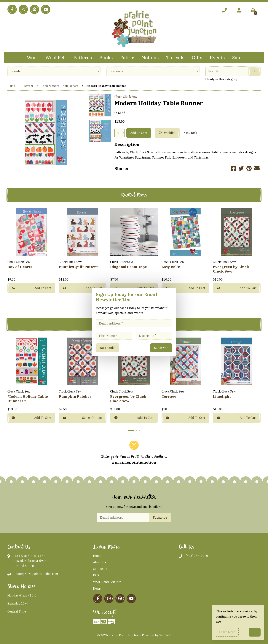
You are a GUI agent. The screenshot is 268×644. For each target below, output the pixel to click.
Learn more (227, 632)
